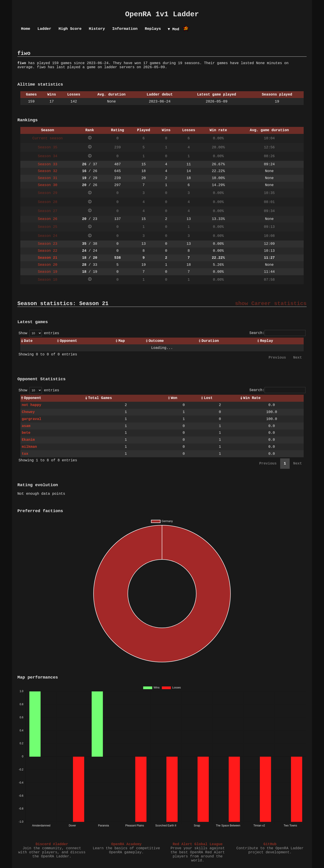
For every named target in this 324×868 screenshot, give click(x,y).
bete (26, 433)
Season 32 (47, 171)
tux (25, 454)
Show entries (39, 333)
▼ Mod (173, 29)
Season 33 (47, 164)
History (97, 29)
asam (26, 426)
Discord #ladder (52, 844)
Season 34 (47, 156)
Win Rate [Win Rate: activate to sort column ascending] (252, 398)
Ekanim (28, 440)
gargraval (31, 419)
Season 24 (47, 236)
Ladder (44, 29)
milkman (29, 447)
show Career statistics (271, 304)
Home (26, 29)
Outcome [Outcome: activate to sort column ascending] (156, 341)
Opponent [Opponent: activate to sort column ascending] (69, 341)
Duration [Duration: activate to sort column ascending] (210, 341)
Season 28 (47, 202)
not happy (31, 405)
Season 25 (47, 227)
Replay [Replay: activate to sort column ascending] (267, 341)
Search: (277, 333)
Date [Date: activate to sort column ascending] (28, 341)
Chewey (28, 412)
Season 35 (47, 147)
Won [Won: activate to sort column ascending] (174, 398)
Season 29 (47, 193)
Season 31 (47, 178)
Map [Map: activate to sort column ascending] (122, 341)
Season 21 (47, 258)
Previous (277, 358)
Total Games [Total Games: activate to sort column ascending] (100, 398)
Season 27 (47, 211)
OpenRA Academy (126, 844)
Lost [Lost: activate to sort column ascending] (208, 398)
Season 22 (47, 251)
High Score (70, 29)
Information (125, 29)
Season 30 (47, 185)
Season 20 (47, 265)
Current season (47, 138)
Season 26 (47, 219)
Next (298, 358)
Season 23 (47, 244)
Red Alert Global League (198, 844)
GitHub (270, 844)
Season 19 (47, 272)
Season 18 (47, 280)
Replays (153, 29)
